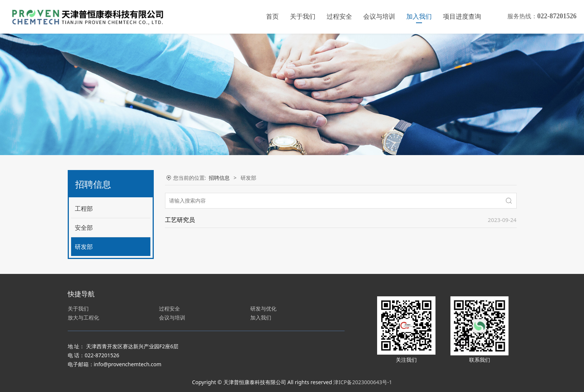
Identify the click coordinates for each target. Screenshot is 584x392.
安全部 (84, 228)
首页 (272, 17)
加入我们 (419, 17)
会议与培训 (379, 17)
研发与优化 (263, 308)
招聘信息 (219, 178)
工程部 (84, 209)
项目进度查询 (462, 17)
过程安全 (339, 17)
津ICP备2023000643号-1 (363, 382)
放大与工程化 (83, 317)
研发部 (84, 247)
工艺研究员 (180, 220)
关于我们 (303, 17)
